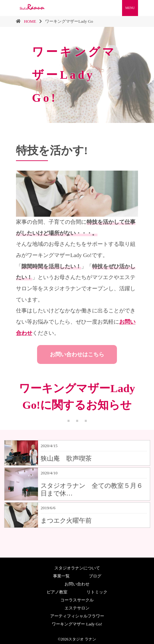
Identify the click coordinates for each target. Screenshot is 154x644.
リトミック (97, 592)
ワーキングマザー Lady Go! (77, 624)
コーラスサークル (77, 600)
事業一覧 (61, 576)
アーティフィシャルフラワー (77, 616)
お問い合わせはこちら (77, 354)
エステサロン (77, 608)
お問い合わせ (77, 584)
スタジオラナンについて (77, 568)
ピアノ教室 (57, 592)
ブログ (95, 576)
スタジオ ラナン (82, 639)
